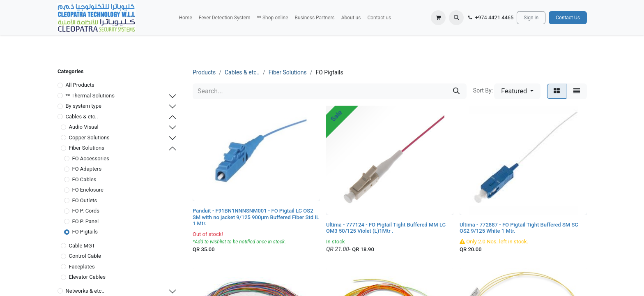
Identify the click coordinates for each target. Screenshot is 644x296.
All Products (80, 85)
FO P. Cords (86, 211)
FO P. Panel (86, 221)
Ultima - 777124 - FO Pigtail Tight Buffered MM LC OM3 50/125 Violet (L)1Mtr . (386, 228)
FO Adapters (87, 169)
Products (204, 72)
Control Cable (85, 256)
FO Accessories (91, 158)
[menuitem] (185, 18)
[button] (456, 18)
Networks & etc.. (85, 291)
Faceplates (82, 267)
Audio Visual (84, 127)
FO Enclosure (88, 190)
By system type (84, 106)
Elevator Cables (87, 277)
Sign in (531, 18)
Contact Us (568, 18)
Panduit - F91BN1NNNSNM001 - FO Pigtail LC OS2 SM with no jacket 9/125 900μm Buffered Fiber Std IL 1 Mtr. (256, 217)
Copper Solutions (89, 138)
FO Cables (84, 179)
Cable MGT (82, 246)
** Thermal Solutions (90, 96)
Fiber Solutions (87, 148)
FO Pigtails (85, 232)
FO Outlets (85, 200)
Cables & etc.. (82, 117)
